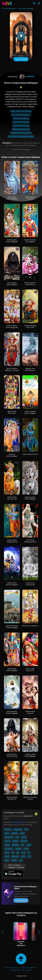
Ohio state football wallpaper (21, 115)
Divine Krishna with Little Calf (12, 498)
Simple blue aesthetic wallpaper (21, 133)
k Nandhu (27, 76)
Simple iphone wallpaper (21, 122)
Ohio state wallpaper (26, 8)
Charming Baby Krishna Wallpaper (12, 241)
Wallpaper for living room (21, 126)
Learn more (21, 900)
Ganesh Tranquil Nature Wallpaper (30, 412)
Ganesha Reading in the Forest (30, 326)
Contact (8, 968)
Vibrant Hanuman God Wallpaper (30, 241)
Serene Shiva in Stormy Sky (30, 584)
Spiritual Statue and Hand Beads (12, 755)
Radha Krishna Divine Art (30, 712)
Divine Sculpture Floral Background (12, 326)
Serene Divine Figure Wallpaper (12, 284)
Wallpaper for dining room (21, 129)
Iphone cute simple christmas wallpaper (21, 136)
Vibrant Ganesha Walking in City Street (12, 369)
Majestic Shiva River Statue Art (30, 369)
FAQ (23, 970)
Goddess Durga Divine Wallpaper (30, 755)
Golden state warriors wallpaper (21, 111)
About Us (15, 968)
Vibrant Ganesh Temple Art (30, 198)
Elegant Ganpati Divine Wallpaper (30, 498)
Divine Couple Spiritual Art (30, 669)
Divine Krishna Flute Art (30, 454)
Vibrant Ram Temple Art (30, 626)
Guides (29, 970)
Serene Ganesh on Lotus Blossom (30, 284)
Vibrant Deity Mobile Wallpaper (12, 669)
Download (21, 59)
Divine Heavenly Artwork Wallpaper (12, 712)
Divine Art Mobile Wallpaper (12, 455)
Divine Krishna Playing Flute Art (12, 541)
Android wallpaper (19, 822)
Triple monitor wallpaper (21, 118)
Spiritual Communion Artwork (30, 798)
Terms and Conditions (28, 968)
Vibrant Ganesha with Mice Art (12, 798)
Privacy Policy (15, 970)
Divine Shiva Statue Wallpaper (12, 198)
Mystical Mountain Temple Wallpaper (12, 627)
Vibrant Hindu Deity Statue (12, 412)
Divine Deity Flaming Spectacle (30, 541)
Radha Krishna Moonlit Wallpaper (12, 584)
